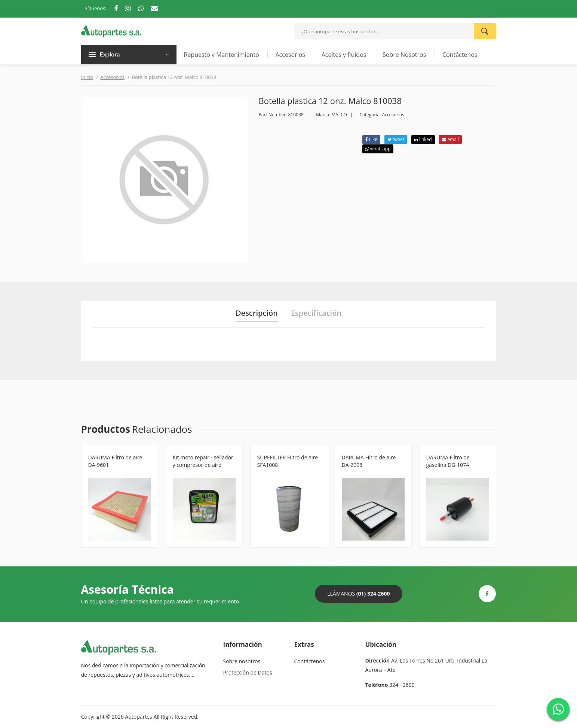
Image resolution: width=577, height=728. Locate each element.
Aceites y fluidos (344, 55)
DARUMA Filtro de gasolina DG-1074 (448, 461)
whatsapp (378, 149)
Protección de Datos (248, 672)
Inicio (87, 77)
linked (423, 139)
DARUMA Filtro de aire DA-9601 (115, 461)
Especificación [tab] (316, 313)
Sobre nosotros (242, 661)
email (450, 139)
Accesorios (290, 55)
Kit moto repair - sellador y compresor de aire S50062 (203, 465)
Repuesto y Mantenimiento (222, 55)
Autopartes (138, 717)
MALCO (339, 115)
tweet (396, 139)
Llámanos (358, 594)
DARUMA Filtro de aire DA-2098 (369, 461)
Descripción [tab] (257, 313)
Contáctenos (460, 55)
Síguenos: (96, 8)
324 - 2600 (402, 685)
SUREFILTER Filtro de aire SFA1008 (288, 461)
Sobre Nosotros (404, 55)
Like (371, 139)
